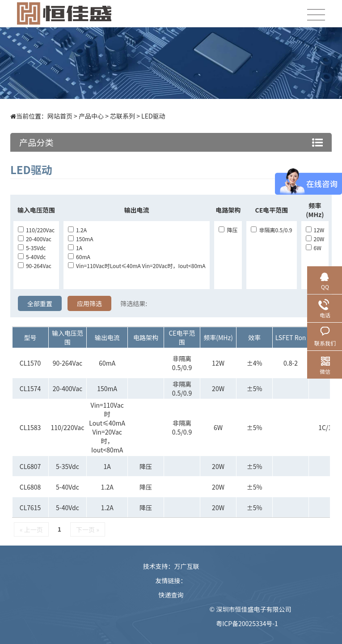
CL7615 (30, 508)
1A (75, 248)
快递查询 (171, 595)
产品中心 (91, 116)
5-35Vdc (32, 248)
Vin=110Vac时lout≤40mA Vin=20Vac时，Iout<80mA (137, 266)
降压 (228, 230)
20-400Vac (35, 239)
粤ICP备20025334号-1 (247, 623)
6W (314, 248)
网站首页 (60, 116)
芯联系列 (122, 116)
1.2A (77, 230)
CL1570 (30, 363)
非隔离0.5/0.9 (271, 230)
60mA (79, 257)
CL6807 (30, 466)
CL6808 (30, 487)
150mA (80, 239)
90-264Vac (35, 266)
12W (315, 230)
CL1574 (30, 388)
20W (315, 239)
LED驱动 (153, 116)
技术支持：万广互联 (171, 566)
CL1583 (30, 427)
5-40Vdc (32, 257)
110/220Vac (36, 230)
